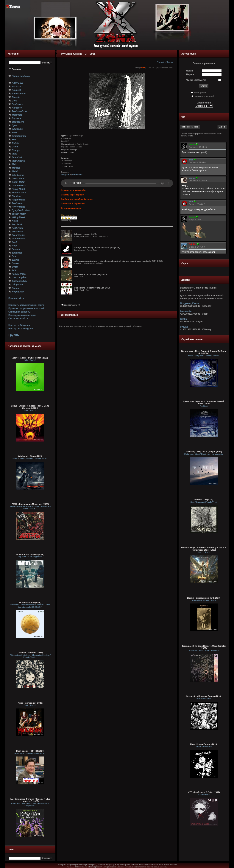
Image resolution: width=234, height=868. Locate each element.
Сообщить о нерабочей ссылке (77, 199)
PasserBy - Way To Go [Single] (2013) (204, 452)
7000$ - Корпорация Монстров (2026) (30, 504)
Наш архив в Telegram (21, 329)
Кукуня (184, 327)
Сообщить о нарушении (73, 204)
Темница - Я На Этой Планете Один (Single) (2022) (204, 647)
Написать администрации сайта (26, 305)
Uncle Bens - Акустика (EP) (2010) (91, 274)
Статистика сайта (18, 318)
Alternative (161, 62)
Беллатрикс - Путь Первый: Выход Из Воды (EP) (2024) (204, 352)
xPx (143, 68)
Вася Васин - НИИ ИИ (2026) (30, 751)
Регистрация (200, 93)
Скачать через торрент (73, 195)
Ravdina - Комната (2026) (30, 653)
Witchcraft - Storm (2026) (30, 456)
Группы (14, 335)
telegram (65, 175)
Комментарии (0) (71, 305)
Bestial (184, 319)
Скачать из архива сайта (74, 190)
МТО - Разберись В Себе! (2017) (204, 792)
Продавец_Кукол (189, 303)
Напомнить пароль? (204, 96)
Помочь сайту (16, 298)
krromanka (77, 175)
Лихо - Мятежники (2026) (30, 703)
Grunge (170, 62)
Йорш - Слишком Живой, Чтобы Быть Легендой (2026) (30, 407)
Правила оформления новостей (26, 308)
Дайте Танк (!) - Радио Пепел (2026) (30, 358)
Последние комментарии (22, 315)
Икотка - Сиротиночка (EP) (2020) (204, 598)
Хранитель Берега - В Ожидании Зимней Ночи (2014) (204, 402)
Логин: (190, 71)
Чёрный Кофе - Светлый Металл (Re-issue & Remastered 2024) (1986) (204, 549)
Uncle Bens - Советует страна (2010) (92, 288)
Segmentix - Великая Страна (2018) (204, 696)
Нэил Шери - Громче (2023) (204, 744)
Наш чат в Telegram (19, 325)
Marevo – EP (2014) (204, 500)
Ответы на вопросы (19, 312)
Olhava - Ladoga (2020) (85, 234)
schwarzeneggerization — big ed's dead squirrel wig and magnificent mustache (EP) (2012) (118, 261)
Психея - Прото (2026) (30, 602)
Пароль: (191, 74)
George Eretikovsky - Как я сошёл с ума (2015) (97, 248)
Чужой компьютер (196, 80)
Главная (17, 69)
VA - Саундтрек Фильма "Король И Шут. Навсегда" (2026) (30, 800)
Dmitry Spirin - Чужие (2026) (30, 554)
